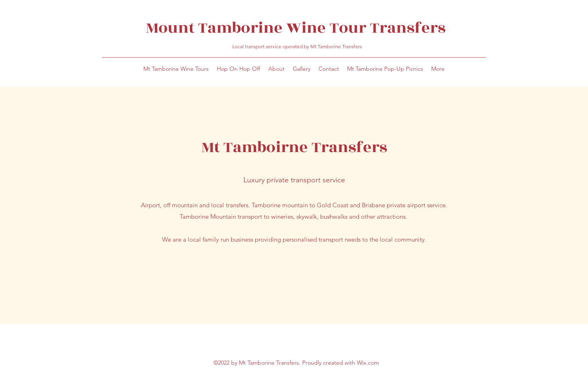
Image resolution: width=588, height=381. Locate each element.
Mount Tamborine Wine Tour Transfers (297, 28)
